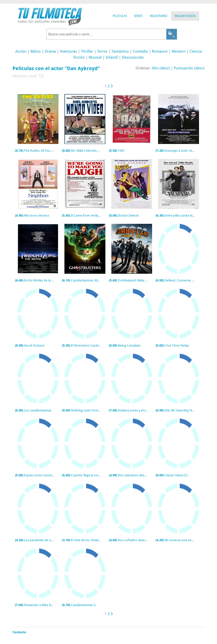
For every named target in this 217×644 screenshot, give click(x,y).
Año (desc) (161, 68)
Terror (102, 51)
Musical (95, 57)
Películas (120, 16)
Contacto (19, 632)
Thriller (87, 51)
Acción (21, 51)
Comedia (140, 51)
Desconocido (133, 57)
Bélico (36, 51)
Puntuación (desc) (189, 68)
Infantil (112, 57)
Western (179, 51)
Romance (160, 51)
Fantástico (120, 51)
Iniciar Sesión (185, 16)
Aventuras (68, 51)
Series (138, 16)
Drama (50, 51)
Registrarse (159, 16)
